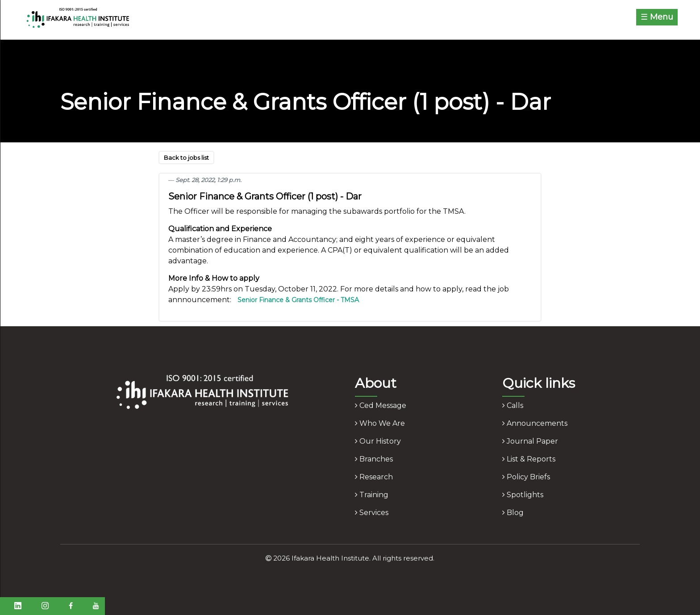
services (372, 513)
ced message (381, 405)
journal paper (530, 441)
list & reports (529, 459)
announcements (535, 423)
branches (374, 459)
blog (513, 513)
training (372, 495)
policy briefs (526, 477)
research (374, 477)
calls (513, 405)
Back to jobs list (186, 158)
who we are (380, 423)
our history (378, 441)
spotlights (523, 495)
